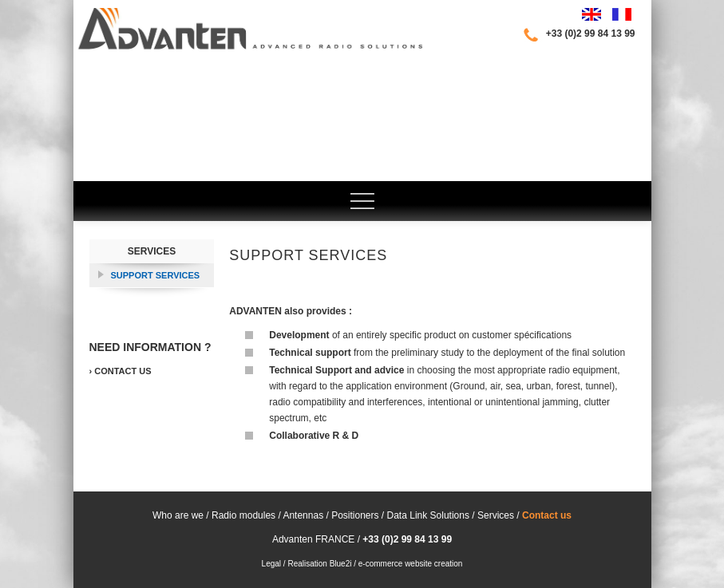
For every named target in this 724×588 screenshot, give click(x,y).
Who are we (178, 515)
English (591, 14)
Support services (156, 275)
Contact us (547, 515)
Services (152, 251)
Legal (271, 564)
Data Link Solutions (428, 515)
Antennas (302, 515)
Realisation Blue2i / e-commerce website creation (375, 564)
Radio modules (243, 515)
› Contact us (121, 371)
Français (622, 14)
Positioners (356, 515)
